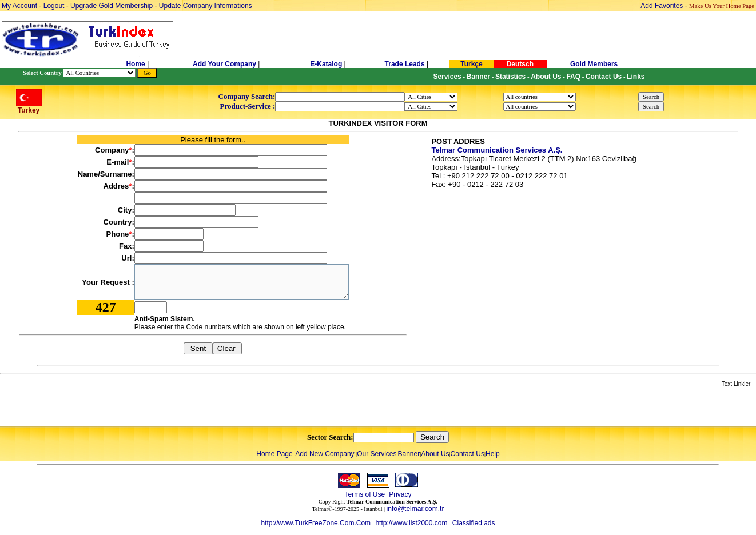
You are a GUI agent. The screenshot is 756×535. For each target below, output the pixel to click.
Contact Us (467, 454)
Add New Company (325, 454)
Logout (54, 6)
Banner (409, 454)
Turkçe (471, 64)
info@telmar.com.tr (415, 509)
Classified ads (474, 523)
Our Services (377, 454)
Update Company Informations (206, 6)
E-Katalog (326, 64)
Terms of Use (365, 494)
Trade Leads (405, 64)
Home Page (274, 454)
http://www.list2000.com (411, 523)
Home (136, 64)
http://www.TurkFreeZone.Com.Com (316, 523)
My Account (20, 6)
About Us (435, 454)
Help (493, 454)
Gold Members (594, 64)
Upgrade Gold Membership (112, 6)
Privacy (400, 494)
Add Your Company (225, 64)
